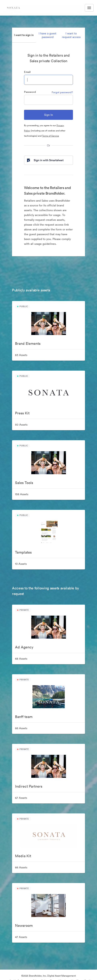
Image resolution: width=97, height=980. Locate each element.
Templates (23, 552)
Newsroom (24, 925)
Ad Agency (24, 647)
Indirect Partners (29, 786)
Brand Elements (28, 343)
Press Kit (22, 413)
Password (30, 92)
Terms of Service (51, 136)
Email (27, 72)
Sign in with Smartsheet (45, 160)
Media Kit (23, 856)
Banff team (24, 717)
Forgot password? (62, 92)
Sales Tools (24, 483)
